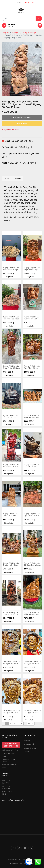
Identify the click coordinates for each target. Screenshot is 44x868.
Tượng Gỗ (16, 33)
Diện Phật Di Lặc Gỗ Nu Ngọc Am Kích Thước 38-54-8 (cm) (32, 663)
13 (29, 724)
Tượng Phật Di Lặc (29, 33)
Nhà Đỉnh (33, 859)
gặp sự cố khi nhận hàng (9, 766)
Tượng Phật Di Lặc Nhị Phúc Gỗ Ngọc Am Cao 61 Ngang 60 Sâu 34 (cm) (32, 613)
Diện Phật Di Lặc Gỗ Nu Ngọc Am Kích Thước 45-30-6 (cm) (11, 663)
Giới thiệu (28, 741)
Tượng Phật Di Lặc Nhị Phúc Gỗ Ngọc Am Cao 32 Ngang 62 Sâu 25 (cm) (32, 416)
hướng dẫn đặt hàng (10, 750)
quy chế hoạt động (7, 793)
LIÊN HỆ (26, 752)
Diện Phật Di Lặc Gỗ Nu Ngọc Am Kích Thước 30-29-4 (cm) (32, 712)
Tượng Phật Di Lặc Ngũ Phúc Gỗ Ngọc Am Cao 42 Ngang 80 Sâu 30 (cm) (11, 318)
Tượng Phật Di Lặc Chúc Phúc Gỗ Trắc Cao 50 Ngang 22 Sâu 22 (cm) (11, 613)
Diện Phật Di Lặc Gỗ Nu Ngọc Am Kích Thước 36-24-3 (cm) (11, 712)
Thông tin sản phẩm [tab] (12, 178)
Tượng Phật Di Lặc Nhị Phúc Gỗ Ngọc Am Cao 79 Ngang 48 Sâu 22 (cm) (32, 269)
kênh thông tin (30, 748)
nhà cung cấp (29, 744)
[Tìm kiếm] (39, 18)
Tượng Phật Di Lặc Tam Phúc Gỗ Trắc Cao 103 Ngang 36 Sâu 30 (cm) (11, 466)
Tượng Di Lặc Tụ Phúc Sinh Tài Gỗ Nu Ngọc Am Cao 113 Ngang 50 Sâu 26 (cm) (11, 515)
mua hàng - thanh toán (9, 755)
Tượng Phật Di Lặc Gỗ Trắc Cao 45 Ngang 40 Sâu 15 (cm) (32, 466)
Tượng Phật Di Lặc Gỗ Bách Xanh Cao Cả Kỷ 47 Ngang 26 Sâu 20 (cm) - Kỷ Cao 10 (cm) (32, 564)
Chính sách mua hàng (6, 787)
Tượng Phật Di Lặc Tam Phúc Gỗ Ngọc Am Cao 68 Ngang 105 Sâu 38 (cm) (11, 269)
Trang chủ (5, 33)
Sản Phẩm (18, 859)
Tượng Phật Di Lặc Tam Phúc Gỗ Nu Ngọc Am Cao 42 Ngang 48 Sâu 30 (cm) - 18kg (32, 367)
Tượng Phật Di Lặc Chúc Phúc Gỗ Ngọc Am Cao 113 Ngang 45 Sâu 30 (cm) (11, 367)
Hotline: (25, 2)
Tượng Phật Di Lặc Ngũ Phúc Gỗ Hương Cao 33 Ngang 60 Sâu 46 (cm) (32, 515)
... (25, 724)
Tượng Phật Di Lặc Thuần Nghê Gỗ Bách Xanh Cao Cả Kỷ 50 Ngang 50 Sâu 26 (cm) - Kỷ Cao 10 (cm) (11, 564)
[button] (4, 69)
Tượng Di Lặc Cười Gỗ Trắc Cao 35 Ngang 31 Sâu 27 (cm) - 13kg (11, 416)
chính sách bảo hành (6, 782)
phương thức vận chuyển (9, 761)
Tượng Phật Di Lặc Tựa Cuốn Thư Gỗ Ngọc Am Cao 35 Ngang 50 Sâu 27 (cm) (32, 318)
